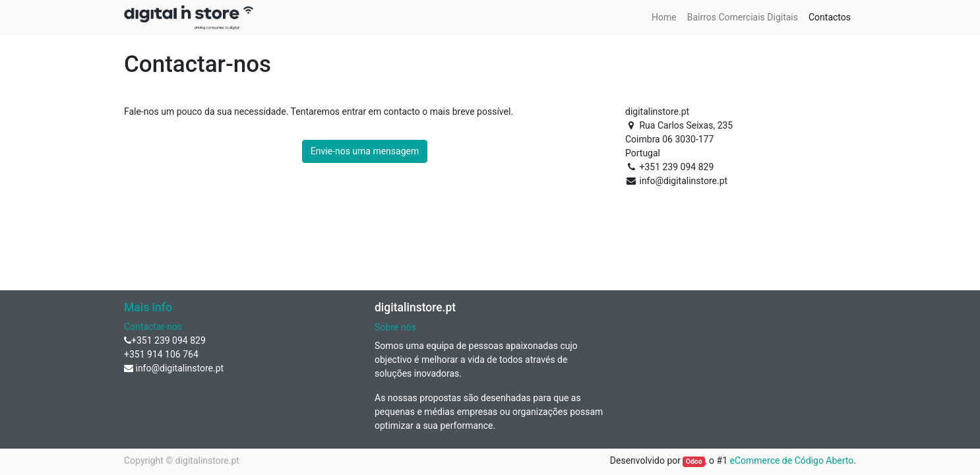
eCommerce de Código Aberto (792, 460)
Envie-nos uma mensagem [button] (365, 151)
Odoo (694, 461)
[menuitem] (664, 17)
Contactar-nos (153, 327)
